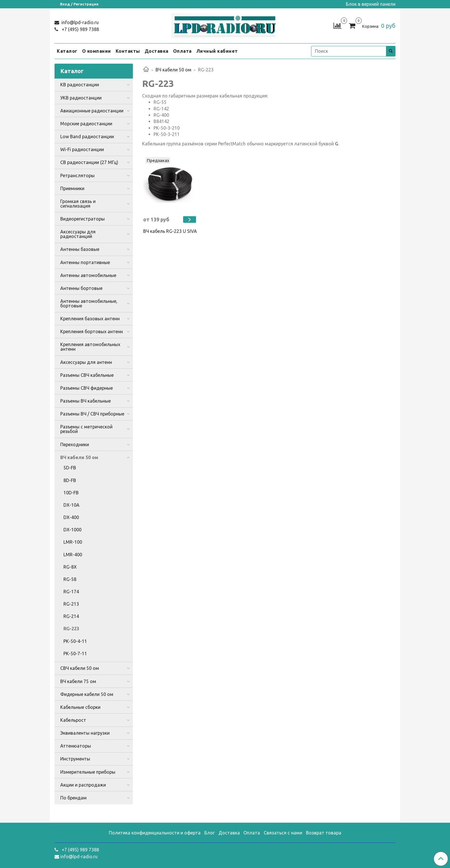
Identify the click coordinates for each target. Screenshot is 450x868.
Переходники (75, 444)
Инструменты (75, 759)
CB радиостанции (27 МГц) (89, 162)
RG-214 (71, 616)
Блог (210, 833)
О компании (97, 51)
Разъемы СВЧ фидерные (87, 388)
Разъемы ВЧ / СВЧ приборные (92, 414)
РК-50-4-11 (75, 641)
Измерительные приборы (88, 772)
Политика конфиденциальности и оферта (155, 833)
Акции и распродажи (83, 785)
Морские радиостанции (86, 124)
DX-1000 (72, 530)
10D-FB (71, 493)
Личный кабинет (217, 51)
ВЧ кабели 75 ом (78, 681)
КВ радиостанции (80, 85)
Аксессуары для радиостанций (78, 234)
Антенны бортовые (81, 288)
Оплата (182, 51)
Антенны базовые (80, 249)
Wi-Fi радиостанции (82, 149)
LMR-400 (73, 555)
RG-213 (71, 604)
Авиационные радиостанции (92, 111)
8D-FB (70, 480)
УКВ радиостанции (81, 98)
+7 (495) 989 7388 (80, 29)
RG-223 (71, 629)
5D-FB (70, 468)
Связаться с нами (283, 833)
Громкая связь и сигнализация (78, 204)
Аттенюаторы (76, 746)
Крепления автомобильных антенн (90, 347)
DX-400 (71, 517)
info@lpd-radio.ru (79, 22)
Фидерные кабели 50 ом (87, 694)
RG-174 (71, 592)
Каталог (67, 51)
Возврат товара (324, 833)
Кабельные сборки (80, 707)
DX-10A (71, 505)
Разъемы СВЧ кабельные (87, 375)
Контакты (128, 51)
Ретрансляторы (77, 175)
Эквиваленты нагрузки (85, 733)
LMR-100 (73, 542)
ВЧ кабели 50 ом (173, 70)
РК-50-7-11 (75, 654)
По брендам (73, 798)
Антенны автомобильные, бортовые (89, 303)
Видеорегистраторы (83, 219)
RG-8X (70, 567)
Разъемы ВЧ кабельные (86, 401)
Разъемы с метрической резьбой (86, 429)
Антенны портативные (85, 262)
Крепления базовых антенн (90, 319)
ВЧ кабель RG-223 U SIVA (170, 231)
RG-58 (70, 579)
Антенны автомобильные (88, 275)
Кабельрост (73, 720)
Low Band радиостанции (87, 136)
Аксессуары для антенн (86, 362)
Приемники (72, 188)
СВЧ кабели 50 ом (80, 668)
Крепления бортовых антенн (92, 331)
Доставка (157, 51)
